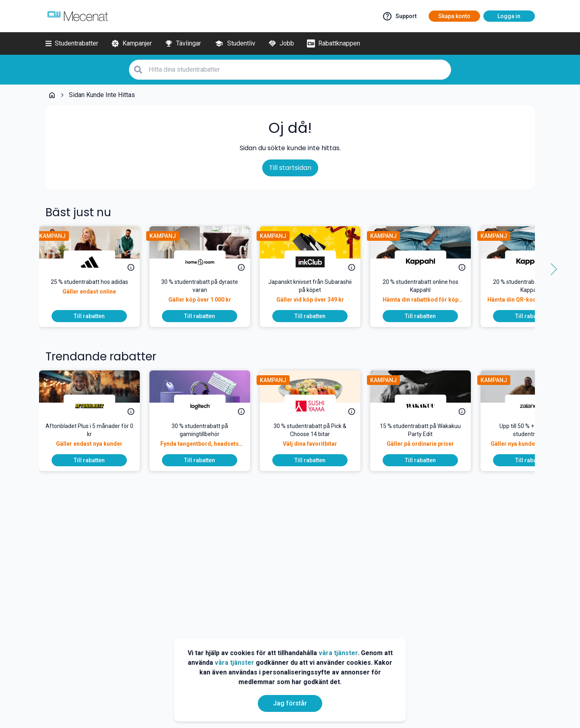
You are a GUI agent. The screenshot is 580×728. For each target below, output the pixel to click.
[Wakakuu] (427, 406)
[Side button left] (29, 269)
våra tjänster (338, 653)
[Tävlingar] (183, 43)
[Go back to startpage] (52, 95)
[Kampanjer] (132, 43)
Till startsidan (290, 168)
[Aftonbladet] (96, 406)
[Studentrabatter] (72, 43)
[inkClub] (317, 262)
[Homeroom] (206, 262)
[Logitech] (206, 406)
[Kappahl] (427, 262)
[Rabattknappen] (333, 43)
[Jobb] (281, 43)
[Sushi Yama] (317, 406)
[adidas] (96, 262)
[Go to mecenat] (78, 16)
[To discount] (96, 316)
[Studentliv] (235, 43)
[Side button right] (551, 269)
